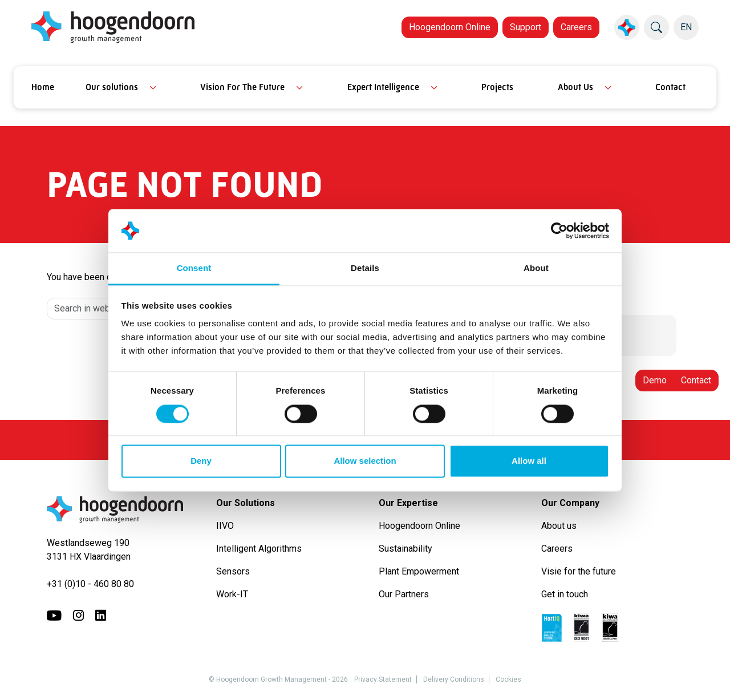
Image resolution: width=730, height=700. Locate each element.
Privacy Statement (383, 679)
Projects (497, 87)
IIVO (225, 526)
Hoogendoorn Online (450, 27)
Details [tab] (365, 268)
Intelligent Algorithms (259, 549)
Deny (201, 461)
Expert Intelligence (383, 87)
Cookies (508, 679)
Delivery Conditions (454, 679)
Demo (655, 380)
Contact (670, 87)
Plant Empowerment (420, 571)
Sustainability (405, 549)
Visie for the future (579, 571)
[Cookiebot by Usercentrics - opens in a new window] (559, 230)
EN (686, 27)
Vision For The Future (242, 87)
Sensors (233, 571)
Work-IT (232, 594)
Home (43, 87)
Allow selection (365, 461)
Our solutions (112, 87)
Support (526, 27)
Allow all (529, 461)
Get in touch (565, 594)
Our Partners (404, 594)
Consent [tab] (194, 268)
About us (560, 526)
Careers (576, 27)
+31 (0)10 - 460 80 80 (90, 584)
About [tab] (536, 268)
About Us (575, 87)
